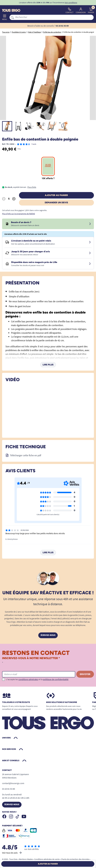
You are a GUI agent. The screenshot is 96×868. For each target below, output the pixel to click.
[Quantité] (9, 199)
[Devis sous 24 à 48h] (90, 224)
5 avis (34, 144)
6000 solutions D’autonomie (62, 702)
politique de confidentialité (56, 679)
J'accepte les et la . (37, 679)
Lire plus (48, 365)
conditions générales (28, 679)
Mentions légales (26, 859)
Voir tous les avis (12, 853)
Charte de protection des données (75, 859)
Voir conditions (71, 3)
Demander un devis (56, 203)
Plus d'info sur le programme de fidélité (19, 214)
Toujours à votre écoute (16, 702)
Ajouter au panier (56, 195)
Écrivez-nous (48, 635)
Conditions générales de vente (47, 859)
